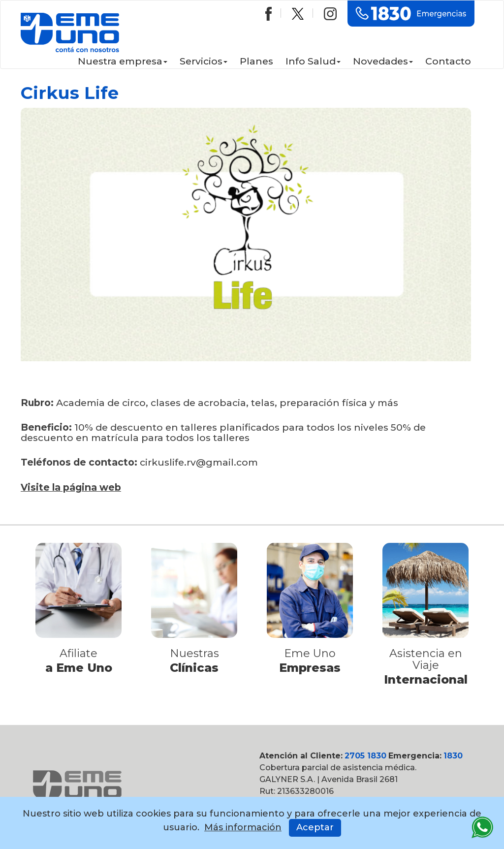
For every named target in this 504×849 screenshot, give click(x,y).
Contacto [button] (448, 61)
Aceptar (315, 827)
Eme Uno (310, 653)
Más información (243, 827)
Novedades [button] (383, 61)
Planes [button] (256, 61)
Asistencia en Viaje (426, 659)
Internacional (426, 679)
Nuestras (194, 653)
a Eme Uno (79, 668)
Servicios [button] (204, 61)
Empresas (310, 668)
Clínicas (194, 668)
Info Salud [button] (313, 61)
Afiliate (79, 653)
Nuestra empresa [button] (123, 61)
